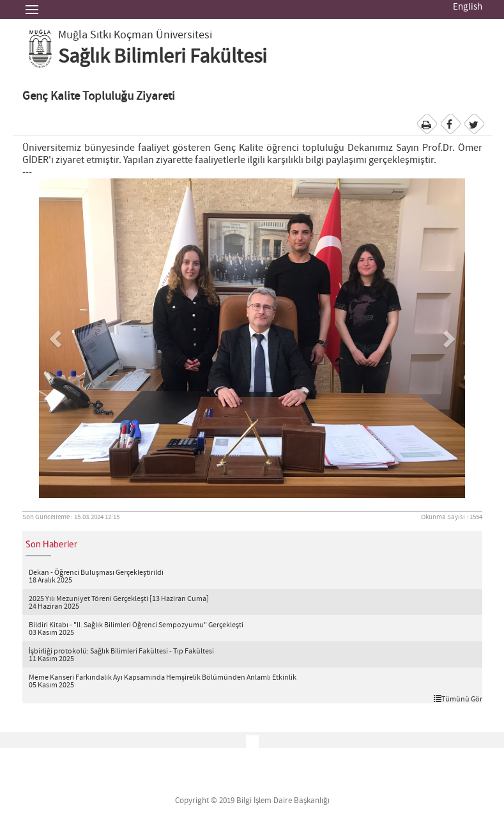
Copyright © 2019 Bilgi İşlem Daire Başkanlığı (252, 801)
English (468, 7)
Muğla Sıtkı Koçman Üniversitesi (135, 35)
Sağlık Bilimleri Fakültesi (163, 57)
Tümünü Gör (458, 699)
